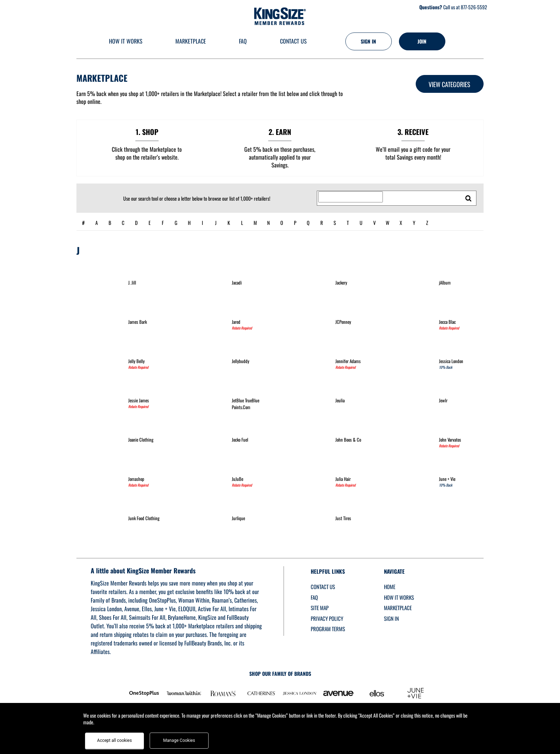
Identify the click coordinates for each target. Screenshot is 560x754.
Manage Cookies (179, 740)
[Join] (422, 41)
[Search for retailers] (351, 197)
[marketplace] (191, 42)
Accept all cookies (114, 740)
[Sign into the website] (369, 41)
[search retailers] (469, 198)
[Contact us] (293, 42)
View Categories (449, 84)
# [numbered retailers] (83, 223)
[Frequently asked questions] (243, 42)
